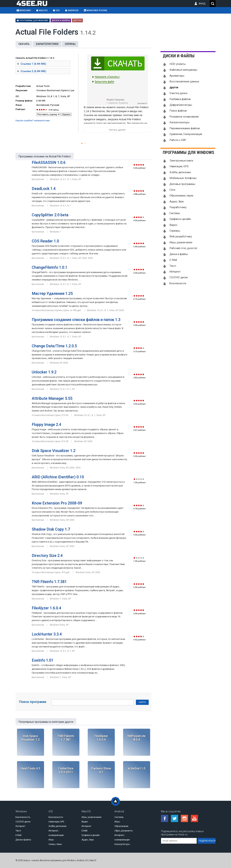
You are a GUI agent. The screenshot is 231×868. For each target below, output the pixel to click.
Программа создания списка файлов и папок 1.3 (76, 320)
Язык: (19, 105)
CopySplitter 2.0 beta (50, 215)
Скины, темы (55, 844)
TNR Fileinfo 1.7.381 (49, 582)
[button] (82, 143)
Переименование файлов (185, 128)
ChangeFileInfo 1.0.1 (50, 267)
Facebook (165, 818)
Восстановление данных (184, 81)
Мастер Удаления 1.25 (52, 294)
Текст (173, 266)
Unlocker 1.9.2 (44, 372)
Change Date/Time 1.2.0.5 (54, 346)
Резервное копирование (184, 117)
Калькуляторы (122, 844)
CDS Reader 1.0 (45, 241)
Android (72, 10)
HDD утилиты (177, 64)
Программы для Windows (33, 20)
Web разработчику (181, 236)
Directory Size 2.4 (47, 556)
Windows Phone (96, 10)
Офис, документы (124, 831)
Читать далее (117, 130)
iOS (56, 10)
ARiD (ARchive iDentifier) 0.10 (58, 477)
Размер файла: (24, 101)
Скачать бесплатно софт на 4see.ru (35, 3)
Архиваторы (177, 76)
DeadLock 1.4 (44, 189)
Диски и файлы (61, 20)
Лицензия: (22, 90)
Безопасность (178, 283)
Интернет (175, 272)
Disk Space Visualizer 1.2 (54, 451)
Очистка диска (178, 93)
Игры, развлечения (181, 242)
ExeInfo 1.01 (43, 660)
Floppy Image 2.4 (46, 425)
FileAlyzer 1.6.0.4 (46, 608)
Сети (172, 190)
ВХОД (203, 4)
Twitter (175, 818)
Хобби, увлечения (180, 172)
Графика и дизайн (180, 219)
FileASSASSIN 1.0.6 (49, 162)
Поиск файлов (178, 111)
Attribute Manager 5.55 (52, 398)
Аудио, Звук (177, 201)
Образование (121, 826)
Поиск (213, 4)
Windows (24, 10)
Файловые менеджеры (183, 70)
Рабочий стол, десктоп (183, 248)
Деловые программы (182, 184)
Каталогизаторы (179, 122)
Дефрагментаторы (181, 105)
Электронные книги (181, 161)
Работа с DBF (178, 140)
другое (77, 20)
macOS (42, 10)
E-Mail (173, 260)
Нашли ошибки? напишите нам (33, 120)
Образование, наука (181, 196)
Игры (51, 840)
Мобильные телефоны (183, 178)
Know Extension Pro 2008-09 (57, 503)
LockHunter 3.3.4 (47, 634)
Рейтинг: (21, 109)
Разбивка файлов (180, 99)
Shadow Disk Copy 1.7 (51, 529)
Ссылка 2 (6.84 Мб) (32, 71)
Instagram (184, 818)
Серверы (175, 231)
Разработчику (178, 207)
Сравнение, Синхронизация (186, 134)
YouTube (194, 818)
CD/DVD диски (179, 277)
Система (175, 213)
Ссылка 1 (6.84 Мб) (32, 64)
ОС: (18, 96)
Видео (173, 225)
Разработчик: (23, 86)
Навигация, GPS (179, 166)
